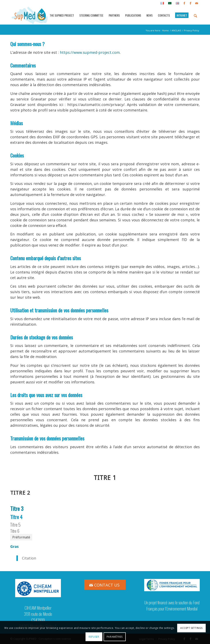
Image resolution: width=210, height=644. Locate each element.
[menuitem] (162, 3)
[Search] (195, 15)
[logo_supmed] (30, 15)
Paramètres (115, 637)
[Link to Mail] (197, 3)
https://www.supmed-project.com (90, 52)
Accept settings (191, 628)
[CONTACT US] (105, 585)
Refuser (94, 637)
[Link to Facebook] (184, 3)
